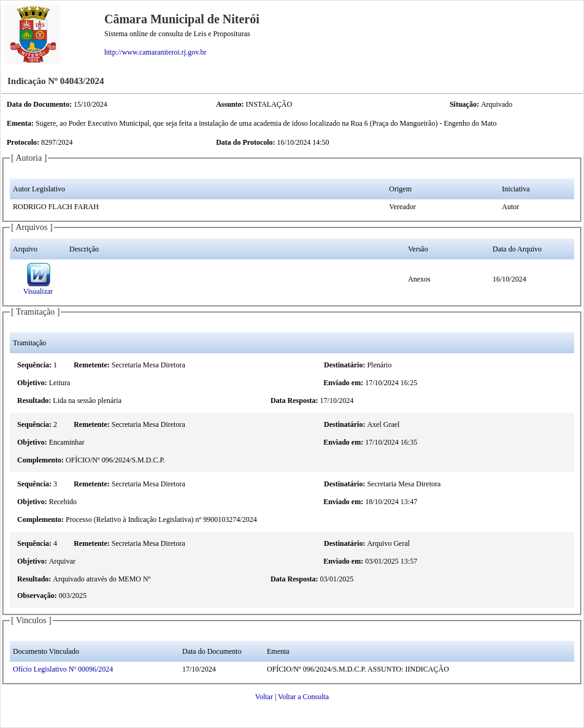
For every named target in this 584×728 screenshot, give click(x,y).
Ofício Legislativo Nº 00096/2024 (63, 669)
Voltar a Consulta (303, 697)
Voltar (264, 697)
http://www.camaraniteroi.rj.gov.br (155, 52)
